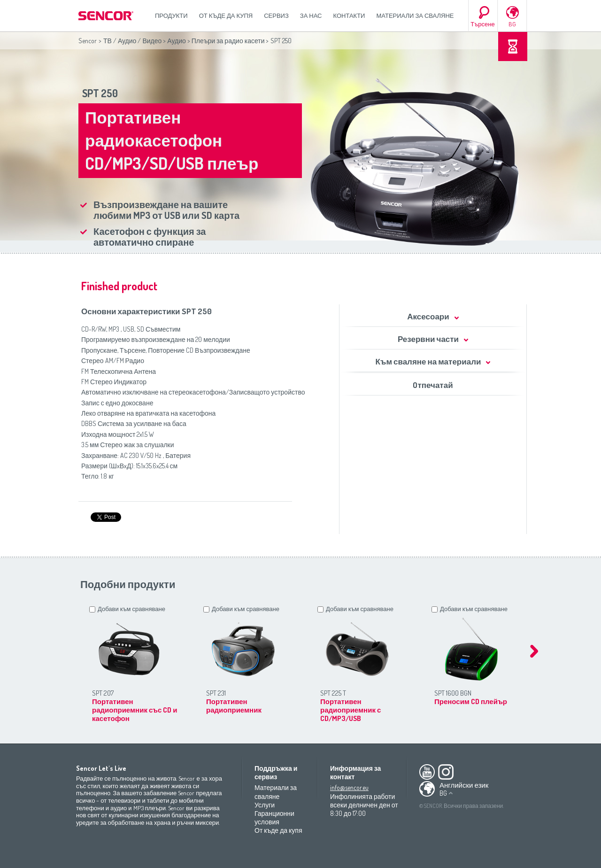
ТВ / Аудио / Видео (132, 41)
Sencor (88, 41)
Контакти (349, 15)
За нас (311, 15)
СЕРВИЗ (276, 15)
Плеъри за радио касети (228, 41)
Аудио (177, 41)
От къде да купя (226, 15)
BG (512, 24)
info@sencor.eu (349, 787)
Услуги (265, 805)
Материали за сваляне (415, 15)
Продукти (171, 15)
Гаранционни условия (274, 818)
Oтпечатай (433, 385)
